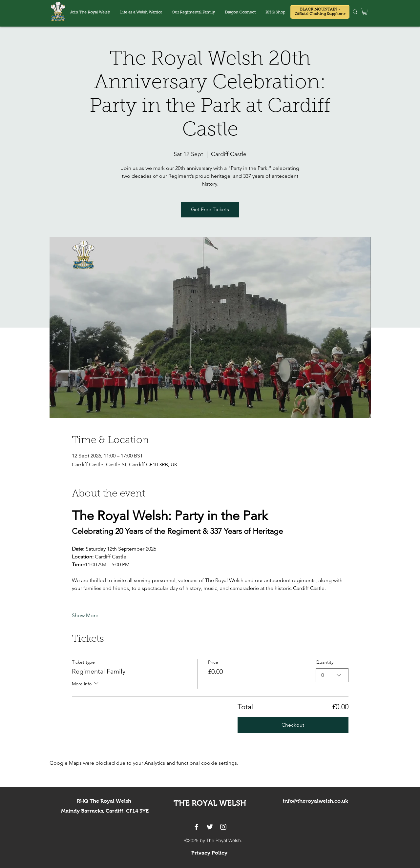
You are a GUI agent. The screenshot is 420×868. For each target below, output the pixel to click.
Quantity (325, 662)
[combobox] (332, 675)
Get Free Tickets (210, 209)
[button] (240, 13)
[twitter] (210, 827)
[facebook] (196, 827)
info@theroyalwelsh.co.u (314, 801)
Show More (85, 615)
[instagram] (223, 827)
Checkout (293, 725)
